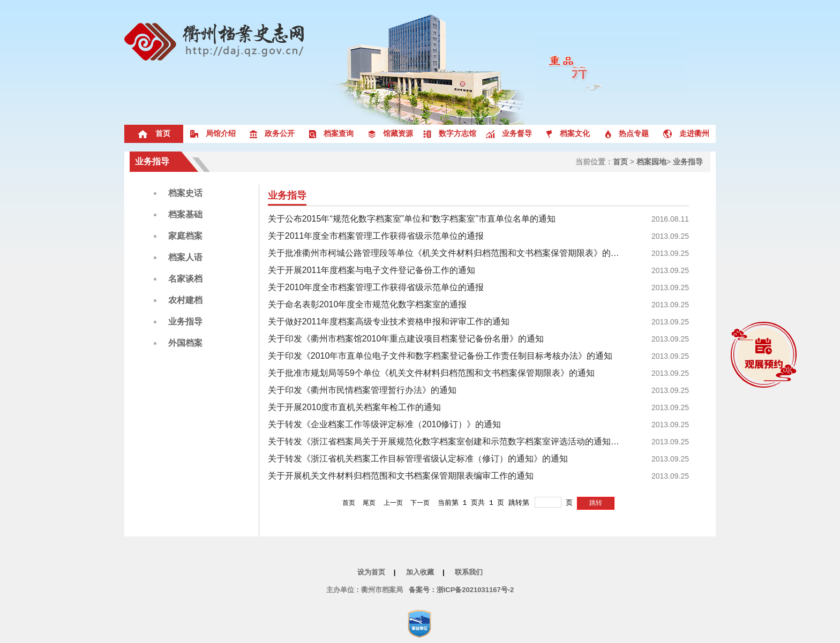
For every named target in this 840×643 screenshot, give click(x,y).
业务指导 (152, 161)
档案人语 (185, 257)
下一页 (420, 503)
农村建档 (185, 300)
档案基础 (185, 214)
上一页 (393, 503)
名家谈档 (185, 279)
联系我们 (469, 572)
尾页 (369, 503)
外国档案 (185, 343)
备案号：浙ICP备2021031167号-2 (462, 590)
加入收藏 (420, 572)
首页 (620, 162)
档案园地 (651, 162)
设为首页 (371, 572)
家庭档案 (185, 236)
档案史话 (185, 193)
